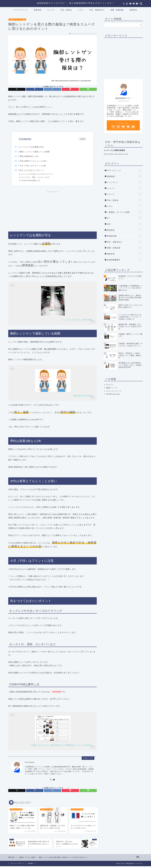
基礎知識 (38, 10)
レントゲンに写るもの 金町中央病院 (78, 321)
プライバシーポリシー (17, 865)
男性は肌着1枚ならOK (34, 156)
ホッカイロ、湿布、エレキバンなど (40, 177)
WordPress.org (113, 394)
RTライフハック (21, 10)
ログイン (110, 385)
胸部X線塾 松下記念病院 (83, 397)
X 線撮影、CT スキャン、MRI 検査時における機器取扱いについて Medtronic (61, 747)
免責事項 (31, 865)
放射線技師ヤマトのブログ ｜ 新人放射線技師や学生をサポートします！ (75, 3)
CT (125, 218)
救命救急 (125, 230)
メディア (125, 194)
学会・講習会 (66, 10)
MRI (125, 224)
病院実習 (133, 10)
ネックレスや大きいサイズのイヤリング (42, 174)
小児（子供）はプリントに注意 (37, 166)
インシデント (125, 182)
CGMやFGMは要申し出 (35, 180)
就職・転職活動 (117, 10)
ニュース (51, 10)
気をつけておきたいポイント (36, 170)
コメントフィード (114, 391)
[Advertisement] (52, 212)
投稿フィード (112, 388)
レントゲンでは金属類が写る (36, 147)
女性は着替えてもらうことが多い (38, 161)
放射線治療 (125, 236)
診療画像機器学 (125, 260)
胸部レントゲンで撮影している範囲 (39, 152)
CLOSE (83, 139)
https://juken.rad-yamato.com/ (116, 154)
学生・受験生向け (97, 10)
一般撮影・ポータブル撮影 (17, 20)
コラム (81, 10)
